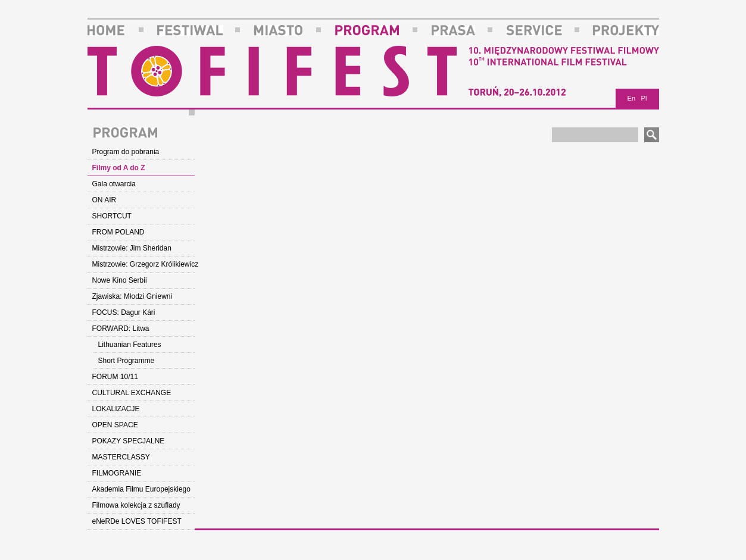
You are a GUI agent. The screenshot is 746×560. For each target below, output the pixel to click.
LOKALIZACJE (116, 409)
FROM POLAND (118, 232)
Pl (644, 98)
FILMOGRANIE (117, 473)
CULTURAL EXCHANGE (132, 393)
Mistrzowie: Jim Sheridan (132, 248)
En (632, 98)
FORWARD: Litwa (121, 329)
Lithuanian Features (130, 345)
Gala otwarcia (114, 184)
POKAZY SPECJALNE (129, 441)
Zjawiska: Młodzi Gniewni (132, 296)
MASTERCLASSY (121, 457)
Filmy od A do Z (119, 168)
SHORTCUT (112, 216)
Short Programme (127, 361)
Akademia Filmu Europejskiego (141, 489)
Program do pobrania (126, 152)
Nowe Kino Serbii (120, 280)
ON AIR (104, 200)
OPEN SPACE (115, 425)
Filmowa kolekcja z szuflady (136, 505)
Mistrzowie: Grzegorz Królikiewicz (143, 264)
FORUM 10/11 (115, 377)
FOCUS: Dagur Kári (124, 312)
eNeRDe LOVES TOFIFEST (137, 521)
